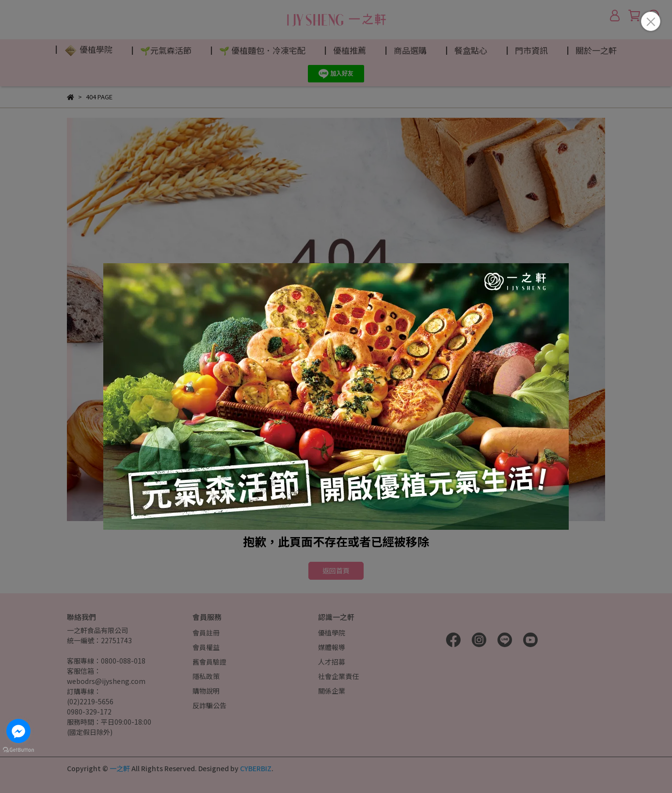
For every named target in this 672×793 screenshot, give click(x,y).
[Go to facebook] (18, 731)
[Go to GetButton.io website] (18, 749)
